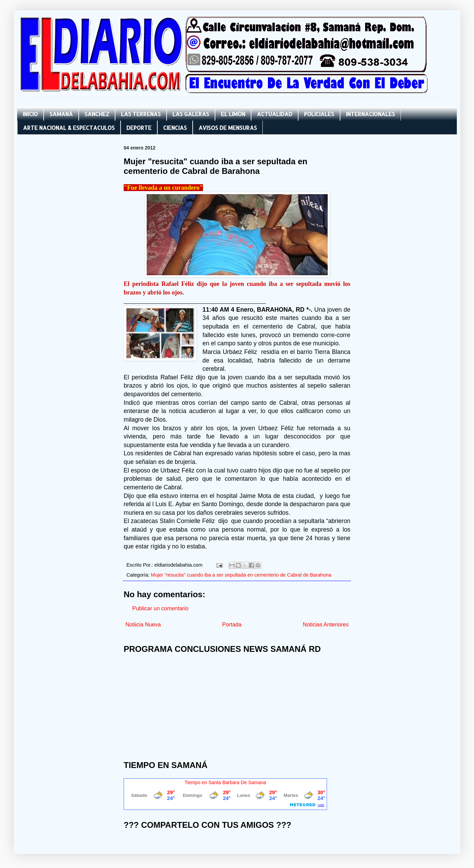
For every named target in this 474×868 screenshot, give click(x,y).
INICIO (30, 114)
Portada (232, 625)
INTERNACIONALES (370, 114)
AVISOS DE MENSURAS (228, 128)
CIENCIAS (175, 128)
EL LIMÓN (233, 114)
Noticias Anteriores (326, 625)
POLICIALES (319, 114)
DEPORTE (139, 128)
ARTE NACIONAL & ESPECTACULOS (69, 128)
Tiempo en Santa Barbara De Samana (225, 782)
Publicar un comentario (160, 608)
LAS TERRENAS (141, 114)
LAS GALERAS (191, 114)
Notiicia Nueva (143, 625)
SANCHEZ (97, 114)
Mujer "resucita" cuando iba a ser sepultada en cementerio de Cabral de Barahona (241, 575)
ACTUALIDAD (275, 114)
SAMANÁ (61, 114)
